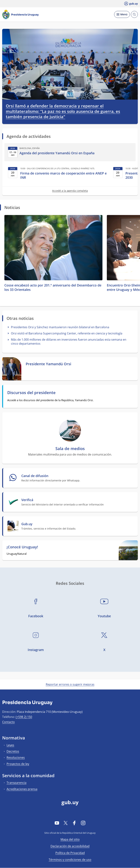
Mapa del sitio (70, 839)
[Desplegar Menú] (122, 14)
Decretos (13, 751)
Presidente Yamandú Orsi (48, 364)
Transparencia (16, 783)
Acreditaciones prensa (22, 789)
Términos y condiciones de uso (70, 860)
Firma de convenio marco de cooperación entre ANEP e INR (63, 175)
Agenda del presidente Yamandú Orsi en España (57, 153)
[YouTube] (57, 823)
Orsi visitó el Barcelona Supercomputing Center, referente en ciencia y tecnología (67, 333)
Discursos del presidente (31, 393)
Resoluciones (16, 757)
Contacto (8, 722)
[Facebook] (74, 823)
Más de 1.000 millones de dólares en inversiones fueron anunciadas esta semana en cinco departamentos (69, 341)
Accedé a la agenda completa (70, 191)
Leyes (10, 745)
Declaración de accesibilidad (70, 846)
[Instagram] (83, 823)
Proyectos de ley (18, 764)
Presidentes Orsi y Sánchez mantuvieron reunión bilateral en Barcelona (60, 327)
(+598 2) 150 (24, 717)
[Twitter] (66, 823)
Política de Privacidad (70, 853)
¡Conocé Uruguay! (22, 547)
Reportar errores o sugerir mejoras (70, 684)
